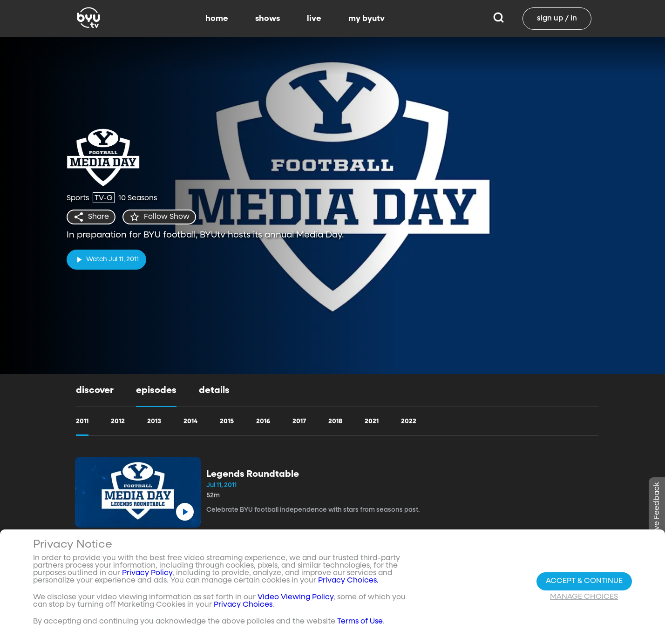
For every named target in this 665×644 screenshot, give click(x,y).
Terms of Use (360, 622)
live (314, 19)
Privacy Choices (243, 605)
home (217, 19)
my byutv (366, 19)
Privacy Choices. (348, 581)
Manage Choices (584, 597)
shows (268, 19)
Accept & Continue (584, 581)
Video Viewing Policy (295, 597)
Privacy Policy (147, 573)
